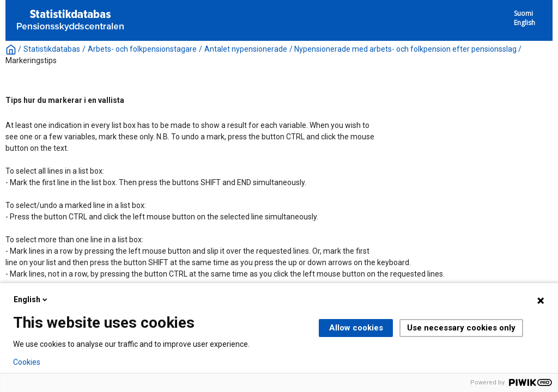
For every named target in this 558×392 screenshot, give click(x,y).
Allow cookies (356, 328)
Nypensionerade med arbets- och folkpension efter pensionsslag (405, 49)
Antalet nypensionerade (246, 49)
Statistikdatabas (52, 49)
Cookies (27, 362)
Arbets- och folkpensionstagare (142, 49)
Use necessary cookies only (461, 328)
